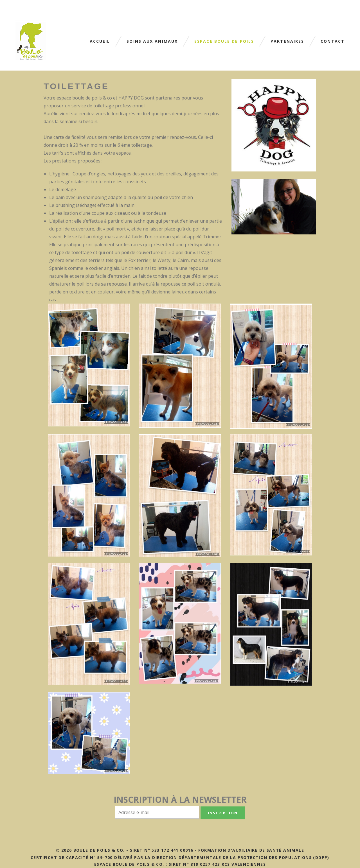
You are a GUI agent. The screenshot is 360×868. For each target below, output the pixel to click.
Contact (333, 41)
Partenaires (287, 41)
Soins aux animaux (152, 41)
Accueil (100, 41)
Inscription (223, 813)
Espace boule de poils (224, 41)
